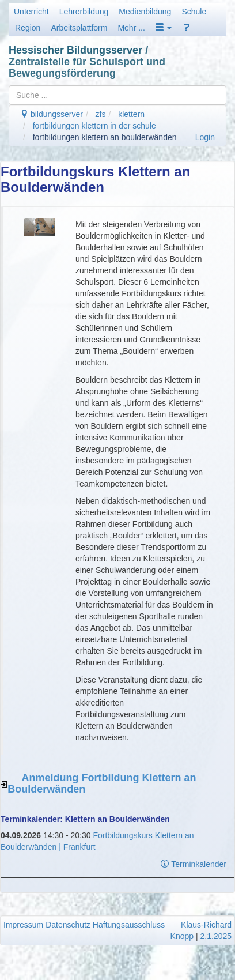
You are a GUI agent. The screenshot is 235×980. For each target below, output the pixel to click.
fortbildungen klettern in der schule (94, 126)
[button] (164, 28)
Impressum (23, 925)
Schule (194, 12)
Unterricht (31, 12)
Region (28, 28)
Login (205, 137)
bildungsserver (52, 114)
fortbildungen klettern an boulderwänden (105, 137)
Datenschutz (68, 925)
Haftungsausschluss (129, 925)
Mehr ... (131, 28)
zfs (101, 114)
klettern (131, 114)
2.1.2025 (216, 936)
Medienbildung (145, 12)
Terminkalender (194, 864)
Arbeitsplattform (79, 28)
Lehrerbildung (84, 12)
